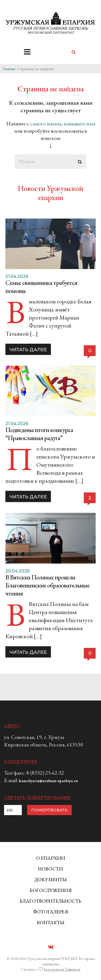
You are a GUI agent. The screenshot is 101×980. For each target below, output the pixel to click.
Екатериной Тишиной (62, 969)
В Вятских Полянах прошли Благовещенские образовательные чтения (47, 585)
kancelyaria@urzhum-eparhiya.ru (48, 781)
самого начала (46, 124)
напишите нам (79, 124)
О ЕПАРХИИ (51, 858)
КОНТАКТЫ (51, 922)
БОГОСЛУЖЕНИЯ (51, 890)
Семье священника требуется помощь (41, 287)
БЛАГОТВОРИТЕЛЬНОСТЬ (50, 901)
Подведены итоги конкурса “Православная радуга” (39, 434)
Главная (9, 69)
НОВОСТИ (50, 869)
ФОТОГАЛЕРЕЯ (51, 912)
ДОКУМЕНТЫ (51, 879)
